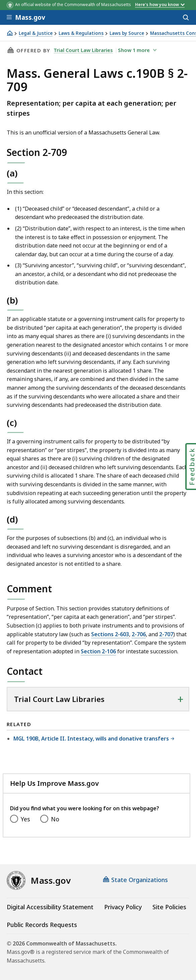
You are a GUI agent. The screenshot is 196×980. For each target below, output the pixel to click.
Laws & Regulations (81, 33)
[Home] (10, 33)
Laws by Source (127, 33)
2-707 (166, 634)
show (135, 50)
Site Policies (169, 907)
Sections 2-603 (110, 634)
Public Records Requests (42, 925)
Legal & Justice (36, 33)
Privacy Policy (123, 907)
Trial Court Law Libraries (83, 50)
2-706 (139, 634)
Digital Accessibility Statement (50, 907)
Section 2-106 (98, 651)
